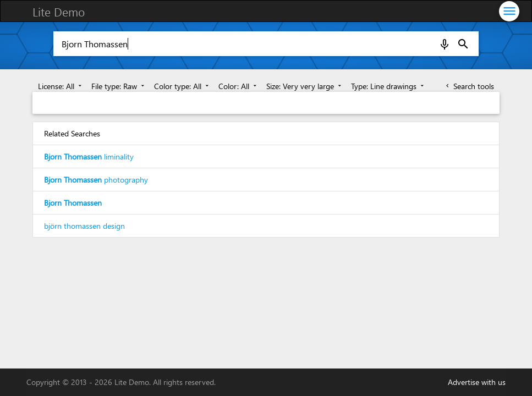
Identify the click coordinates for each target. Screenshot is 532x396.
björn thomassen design (84, 226)
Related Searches (72, 133)
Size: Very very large (305, 86)
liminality (89, 156)
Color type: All (182, 86)
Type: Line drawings (388, 86)
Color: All (238, 86)
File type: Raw (119, 86)
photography (96, 180)
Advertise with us (477, 382)
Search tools (469, 86)
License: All (61, 86)
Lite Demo (59, 12)
